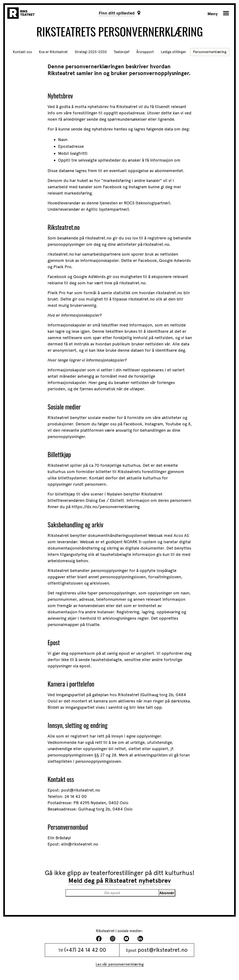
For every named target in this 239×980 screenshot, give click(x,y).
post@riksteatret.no (163, 950)
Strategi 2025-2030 (91, 52)
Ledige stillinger (173, 52)
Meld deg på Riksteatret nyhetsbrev (120, 881)
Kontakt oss (22, 52)
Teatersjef (121, 52)
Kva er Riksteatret (53, 52)
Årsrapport (145, 52)
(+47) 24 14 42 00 (85, 950)
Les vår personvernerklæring (120, 964)
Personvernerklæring (210, 52)
